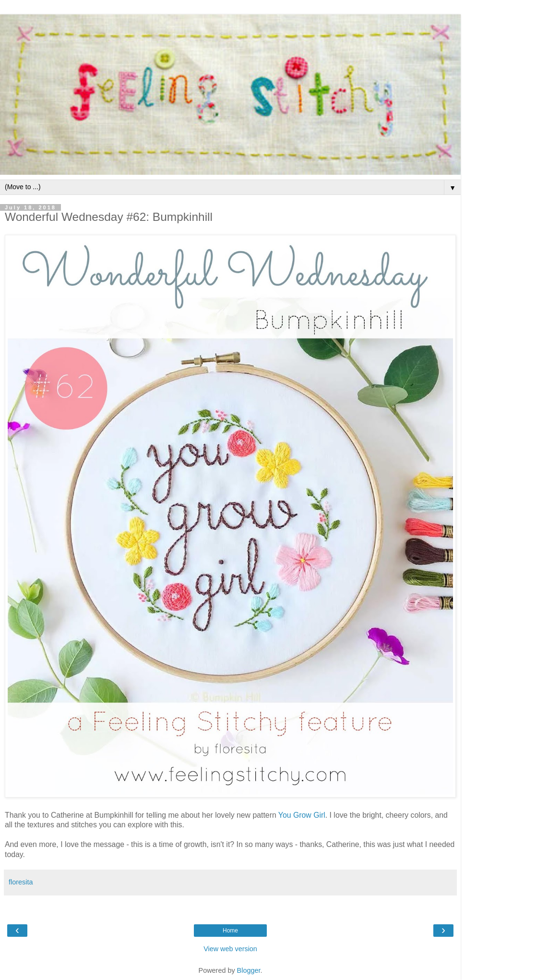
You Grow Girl (302, 815)
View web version (230, 949)
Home (230, 931)
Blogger (249, 970)
